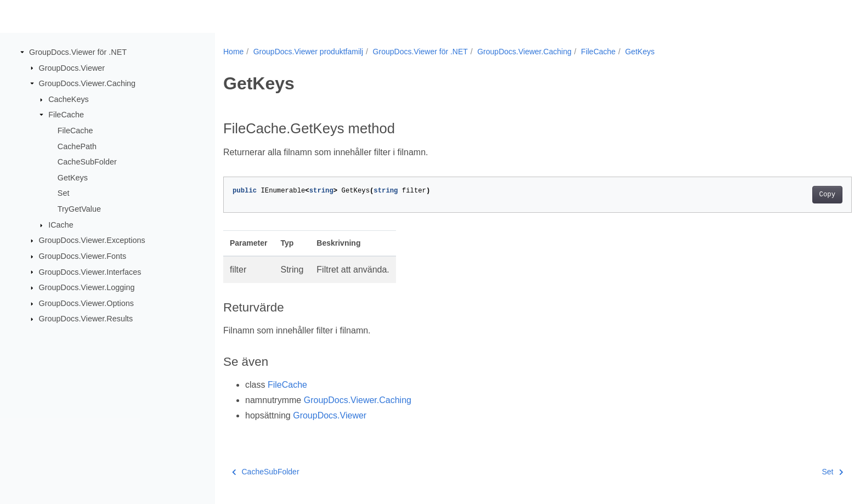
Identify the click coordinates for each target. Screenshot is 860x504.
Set (64, 193)
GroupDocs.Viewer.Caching (87, 83)
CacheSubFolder (87, 162)
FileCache (66, 115)
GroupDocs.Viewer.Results (86, 319)
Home (233, 52)
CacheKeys (69, 99)
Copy (784, 195)
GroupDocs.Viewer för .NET (78, 52)
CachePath (77, 146)
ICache (61, 225)
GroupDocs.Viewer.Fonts (83, 256)
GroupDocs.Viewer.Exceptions (92, 240)
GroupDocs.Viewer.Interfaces (90, 271)
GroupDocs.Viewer (72, 67)
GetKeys (73, 178)
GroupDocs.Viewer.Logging (87, 287)
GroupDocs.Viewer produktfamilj (309, 52)
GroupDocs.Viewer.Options (86, 303)
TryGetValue (79, 209)
